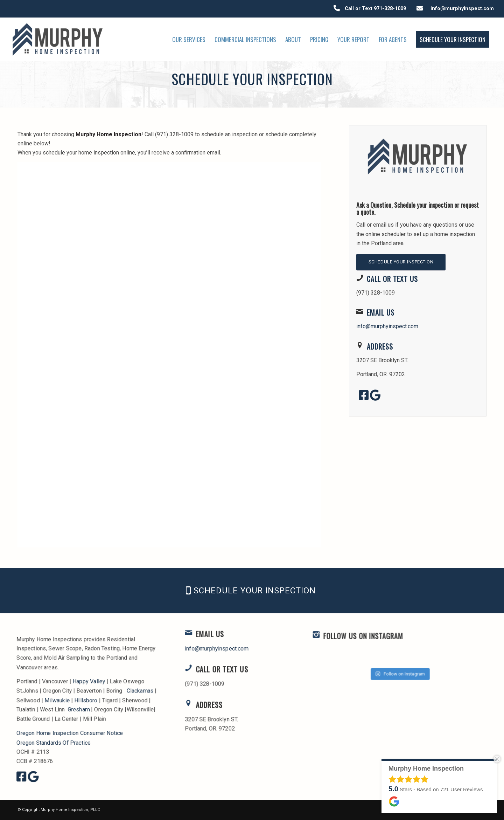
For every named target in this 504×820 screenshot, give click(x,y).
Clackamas (140, 691)
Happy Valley (89, 681)
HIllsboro (86, 700)
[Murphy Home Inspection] (58, 39)
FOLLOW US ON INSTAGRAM (374, 657)
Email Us (381, 312)
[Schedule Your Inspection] (401, 262)
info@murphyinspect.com (461, 9)
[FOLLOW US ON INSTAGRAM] (341, 656)
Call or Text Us (392, 279)
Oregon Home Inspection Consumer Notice (70, 733)
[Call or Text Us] (360, 278)
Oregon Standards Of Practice (54, 742)
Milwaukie (57, 700)
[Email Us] (360, 311)
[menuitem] (189, 39)
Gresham (79, 709)
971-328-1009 (390, 9)
